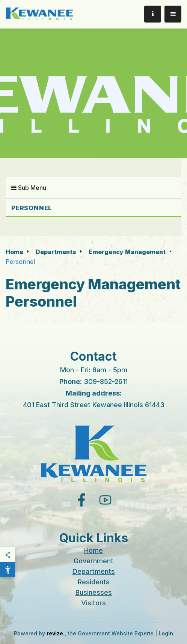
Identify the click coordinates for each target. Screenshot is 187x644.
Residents (94, 582)
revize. (56, 633)
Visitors (93, 603)
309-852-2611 (106, 381)
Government (93, 561)
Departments (56, 252)
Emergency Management (127, 252)
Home (14, 252)
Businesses (94, 592)
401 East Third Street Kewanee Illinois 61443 (94, 405)
